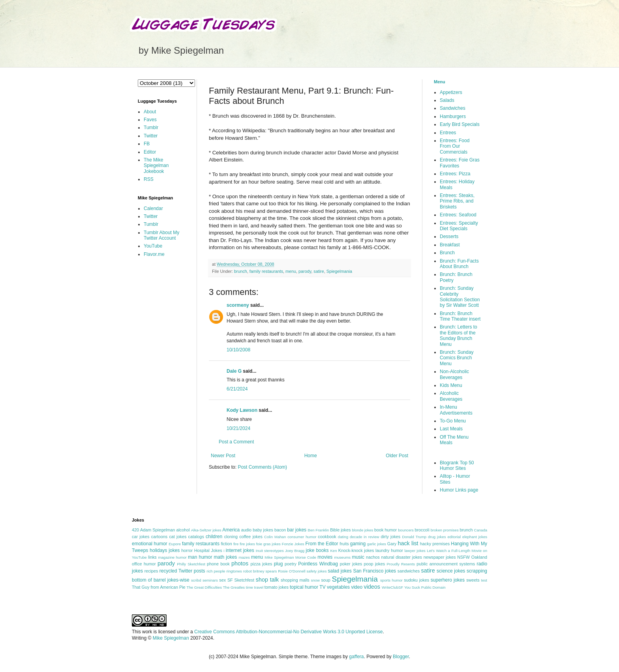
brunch (241, 271)
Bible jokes (340, 530)
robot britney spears (260, 571)
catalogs (196, 537)
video (357, 587)
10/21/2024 (238, 428)
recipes (151, 571)
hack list (408, 543)
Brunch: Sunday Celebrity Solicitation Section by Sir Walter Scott (460, 297)
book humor (385, 530)
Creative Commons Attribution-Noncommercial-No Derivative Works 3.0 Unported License (288, 632)
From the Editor (322, 544)
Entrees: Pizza (455, 174)
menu (291, 271)
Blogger (401, 657)
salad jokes (340, 571)
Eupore (175, 544)
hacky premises (435, 544)
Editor (150, 152)
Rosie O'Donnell (292, 571)
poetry (291, 564)
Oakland (479, 557)
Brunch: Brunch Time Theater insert (460, 316)
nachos (373, 557)
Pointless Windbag (318, 564)
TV (322, 587)
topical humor (304, 587)
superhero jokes (448, 580)
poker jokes (351, 564)
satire (319, 271)
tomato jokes (277, 587)
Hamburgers (453, 116)
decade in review (365, 537)
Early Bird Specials (460, 124)
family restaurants (266, 271)
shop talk (267, 580)
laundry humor (389, 550)
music (358, 557)
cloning (231, 537)
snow (315, 580)
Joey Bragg (295, 551)
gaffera (356, 657)
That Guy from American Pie (159, 587)
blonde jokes (362, 530)
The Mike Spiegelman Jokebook (156, 166)
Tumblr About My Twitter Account (161, 235)
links (152, 557)
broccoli (422, 530)
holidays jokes (165, 550)
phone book (218, 564)
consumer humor (302, 537)
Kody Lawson (242, 410)
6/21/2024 (237, 389)
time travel (255, 587)
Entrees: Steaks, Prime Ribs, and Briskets (457, 201)
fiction (226, 544)
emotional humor (150, 544)
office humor (144, 564)
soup (325, 580)
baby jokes (263, 530)
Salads (447, 100)
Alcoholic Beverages (451, 396)
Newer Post (223, 456)
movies (325, 557)
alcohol (183, 530)
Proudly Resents (401, 564)
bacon (280, 530)
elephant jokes (475, 537)
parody (305, 271)
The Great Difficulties (204, 587)
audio (246, 530)
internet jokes (240, 550)
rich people (216, 571)
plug (279, 564)
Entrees (448, 133)
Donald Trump (415, 537)
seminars (210, 580)
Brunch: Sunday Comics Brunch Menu (457, 358)
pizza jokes (262, 564)
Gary (392, 544)
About (150, 112)
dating (343, 537)
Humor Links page (459, 490)
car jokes (141, 537)
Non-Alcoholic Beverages (454, 374)
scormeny (238, 305)
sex (222, 580)
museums (342, 557)
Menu (440, 82)
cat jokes (178, 537)
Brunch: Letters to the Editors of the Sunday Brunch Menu (459, 335)
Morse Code (306, 557)
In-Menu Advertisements (456, 410)
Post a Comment (236, 442)
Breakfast (450, 245)
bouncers (406, 530)
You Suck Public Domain (425, 587)
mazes (244, 557)
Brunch (447, 253)
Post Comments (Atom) (262, 467)
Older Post (397, 456)
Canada (480, 530)
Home (311, 456)
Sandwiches (453, 108)
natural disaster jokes (401, 557)
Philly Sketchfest (191, 564)
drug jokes (437, 537)
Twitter (151, 136)
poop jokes (375, 564)
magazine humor (172, 557)
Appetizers (451, 92)
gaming (358, 544)
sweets (473, 580)
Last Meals (451, 429)
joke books (317, 550)
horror (187, 550)
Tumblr (151, 128)
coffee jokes (251, 537)
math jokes (226, 557)
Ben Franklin (319, 530)
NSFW (463, 557)
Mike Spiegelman (279, 557)
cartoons (159, 537)
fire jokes (247, 544)
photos (240, 563)
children (214, 537)
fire (236, 544)
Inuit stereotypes (270, 551)
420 (135, 530)
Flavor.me (154, 254)
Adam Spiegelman (158, 530)
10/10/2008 (238, 350)
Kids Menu (451, 385)
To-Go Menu (453, 421)
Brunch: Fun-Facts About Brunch (459, 264)
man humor (200, 557)
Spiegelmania (339, 271)
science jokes (451, 571)
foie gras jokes (268, 544)
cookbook (327, 537)
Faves (150, 120)
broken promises (445, 530)
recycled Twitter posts (182, 571)
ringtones (234, 571)
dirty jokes (390, 537)
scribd (196, 580)
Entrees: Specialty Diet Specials (459, 226)
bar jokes (297, 530)
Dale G (234, 371)
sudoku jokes (416, 580)
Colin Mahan (275, 537)
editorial (454, 537)
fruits (344, 544)
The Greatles (234, 587)
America (231, 530)
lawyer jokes (415, 551)
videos (372, 587)
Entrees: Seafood (458, 215)
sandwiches (409, 571)
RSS (149, 179)
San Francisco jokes (374, 571)
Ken (333, 551)
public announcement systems (446, 564)
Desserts (449, 237)
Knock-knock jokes (356, 550)
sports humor (391, 580)
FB (147, 144)
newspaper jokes (440, 557)
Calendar (153, 208)
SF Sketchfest (241, 580)
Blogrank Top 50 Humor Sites (457, 466)
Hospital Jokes (208, 550)
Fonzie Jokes (293, 544)
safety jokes (317, 571)
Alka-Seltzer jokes (206, 530)
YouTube (153, 246)
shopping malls (295, 580)
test (484, 580)
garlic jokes (377, 544)
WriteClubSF (392, 587)
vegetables (338, 587)
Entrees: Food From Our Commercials (455, 146)
